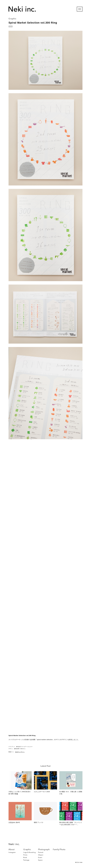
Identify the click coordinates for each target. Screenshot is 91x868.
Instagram (12, 852)
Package (26, 860)
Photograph (44, 849)
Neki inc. (14, 844)
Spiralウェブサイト (20, 752)
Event (40, 857)
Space (40, 860)
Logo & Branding (29, 852)
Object (41, 855)
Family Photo (59, 849)
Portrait (41, 852)
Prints (25, 855)
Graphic (27, 849)
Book (25, 857)
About (12, 849)
